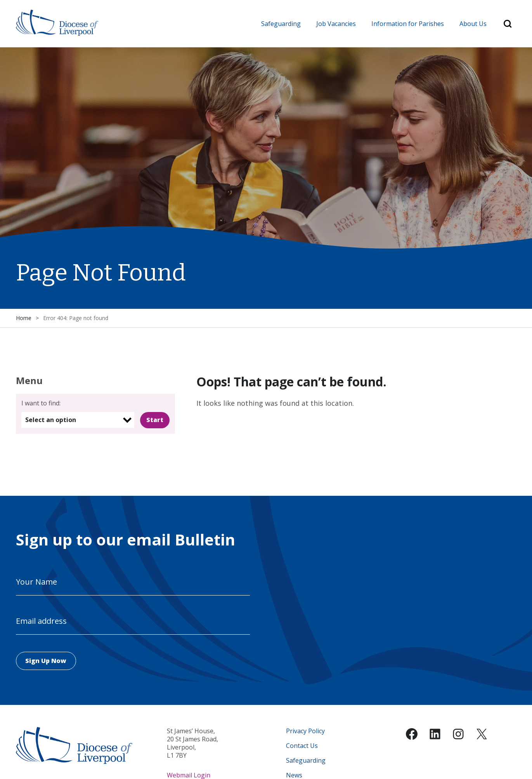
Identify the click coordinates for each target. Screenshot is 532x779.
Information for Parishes (408, 24)
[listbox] (78, 420)
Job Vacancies (336, 24)
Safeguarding (281, 24)
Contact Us (302, 746)
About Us (473, 24)
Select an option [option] (51, 420)
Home (24, 318)
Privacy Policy (305, 731)
